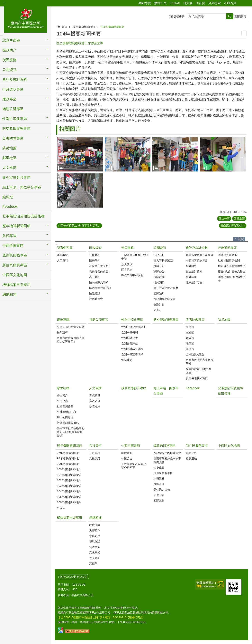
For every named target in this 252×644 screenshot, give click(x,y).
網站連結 (127, 360)
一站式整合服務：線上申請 (135, 257)
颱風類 (190, 332)
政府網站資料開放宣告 (74, 577)
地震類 (190, 343)
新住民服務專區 (197, 446)
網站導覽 (145, 3)
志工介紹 (95, 277)
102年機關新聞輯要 (69, 480)
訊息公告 (159, 495)
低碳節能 (95, 547)
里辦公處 (62, 401)
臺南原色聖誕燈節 (231, 226)
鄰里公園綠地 (65, 417)
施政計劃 (159, 304)
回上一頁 (224, 219)
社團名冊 (159, 484)
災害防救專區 (195, 320)
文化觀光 (95, 552)
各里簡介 (62, 395)
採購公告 (159, 266)
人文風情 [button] (9, 168)
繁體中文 (160, 3)
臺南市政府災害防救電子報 (200, 362)
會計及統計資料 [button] (15, 80)
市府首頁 (230, 3)
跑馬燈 (8, 197)
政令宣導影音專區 (16, 178)
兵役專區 (95, 446)
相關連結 (159, 501)
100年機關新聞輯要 (69, 469)
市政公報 (159, 255)
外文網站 (95, 558)
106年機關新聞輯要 (69, 502)
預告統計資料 (194, 271)
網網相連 (95, 518)
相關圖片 (70, 129)
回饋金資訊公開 (228, 255)
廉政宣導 (62, 332)
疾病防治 (95, 536)
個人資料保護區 (163, 260)
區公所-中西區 (25, 19)
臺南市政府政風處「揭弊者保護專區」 (71, 340)
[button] (80, 154)
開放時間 (127, 453)
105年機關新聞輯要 (69, 497)
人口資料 (62, 260)
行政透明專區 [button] (13, 89)
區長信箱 (127, 270)
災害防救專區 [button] (13, 138)
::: (4, 2)
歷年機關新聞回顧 (84, 27)
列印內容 (244, 33)
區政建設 (95, 293)
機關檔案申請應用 (16, 285)
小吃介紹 (95, 406)
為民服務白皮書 (99, 271)
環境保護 (95, 541)
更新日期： (65, 585)
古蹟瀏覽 (95, 395)
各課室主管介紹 (99, 266)
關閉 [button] (241, 239)
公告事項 (95, 453)
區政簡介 (95, 248)
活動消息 (159, 282)
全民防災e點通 (195, 354)
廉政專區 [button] (9, 99)
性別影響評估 (130, 343)
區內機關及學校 (99, 282)
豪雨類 (190, 338)
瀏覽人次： (65, 589)
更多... (157, 310)
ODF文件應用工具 (99, 612)
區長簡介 (95, 260)
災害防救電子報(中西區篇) (199, 371)
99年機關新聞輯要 (68, 464)
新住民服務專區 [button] (15, 265)
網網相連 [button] (9, 295)
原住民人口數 (162, 490)
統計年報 (191, 277)
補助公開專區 (13, 109)
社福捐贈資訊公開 (229, 260)
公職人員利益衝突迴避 (71, 327)
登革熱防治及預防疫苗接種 (23, 216)
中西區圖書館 (131, 446)
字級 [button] (247, 3)
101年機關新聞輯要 (69, 475)
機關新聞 (159, 277)
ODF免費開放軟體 (124, 612)
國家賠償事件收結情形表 (232, 279)
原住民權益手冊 (163, 473)
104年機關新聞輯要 (112, 27)
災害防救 (95, 530)
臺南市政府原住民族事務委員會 (167, 460)
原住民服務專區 (165, 446)
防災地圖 (9, 148)
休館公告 (127, 458)
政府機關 (95, 525)
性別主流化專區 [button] (15, 119)
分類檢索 (214, 3)
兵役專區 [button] (9, 236)
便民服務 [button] (9, 60)
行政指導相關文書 (165, 299)
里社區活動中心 (67, 412)
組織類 (190, 327)
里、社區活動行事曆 (166, 288)
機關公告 (159, 271)
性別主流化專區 (132, 320)
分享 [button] (241, 3)
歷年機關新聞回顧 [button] (16, 226)
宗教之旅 (95, 401)
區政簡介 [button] (9, 50)
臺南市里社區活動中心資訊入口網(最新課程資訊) (71, 432)
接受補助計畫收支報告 (232, 271)
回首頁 (200, 3)
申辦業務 (159, 479)
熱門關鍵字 (177, 16)
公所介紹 (95, 255)
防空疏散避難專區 (16, 129)
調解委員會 (96, 299)
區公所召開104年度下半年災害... (80, 226)
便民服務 (128, 248)
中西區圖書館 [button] (13, 246)
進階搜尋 (240, 16)
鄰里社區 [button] (9, 158)
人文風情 (95, 388)
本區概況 (62, 255)
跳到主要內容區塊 (2, 2)
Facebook (10, 207)
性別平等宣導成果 (132, 354)
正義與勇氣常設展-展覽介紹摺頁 (134, 466)
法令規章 (159, 468)
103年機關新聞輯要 (69, 486)
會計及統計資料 (197, 248)
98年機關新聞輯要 (68, 458)
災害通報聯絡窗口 (197, 378)
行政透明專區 (227, 248)
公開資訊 (160, 248)
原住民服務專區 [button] (15, 255)
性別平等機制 (130, 332)
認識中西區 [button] (11, 40)
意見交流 (127, 264)
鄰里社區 (63, 388)
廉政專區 (63, 320)
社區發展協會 (65, 406)
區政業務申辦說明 (132, 275)
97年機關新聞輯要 (68, 453)
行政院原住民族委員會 (167, 453)
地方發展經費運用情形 (232, 266)
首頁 (65, 27)
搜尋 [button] (229, 16)
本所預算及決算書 (197, 260)
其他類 (190, 349)
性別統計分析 (130, 338)
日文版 (188, 3)
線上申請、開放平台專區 (22, 187)
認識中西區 (65, 248)
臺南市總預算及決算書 (200, 255)
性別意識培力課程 (132, 349)
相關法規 (159, 293)
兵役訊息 (95, 458)
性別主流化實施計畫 (134, 327)
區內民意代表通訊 (100, 288)
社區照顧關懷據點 (68, 423)
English (175, 3)
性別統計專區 (194, 282)
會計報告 (191, 266)
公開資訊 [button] (9, 70)
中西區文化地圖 (15, 275)
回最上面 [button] (239, 219)
